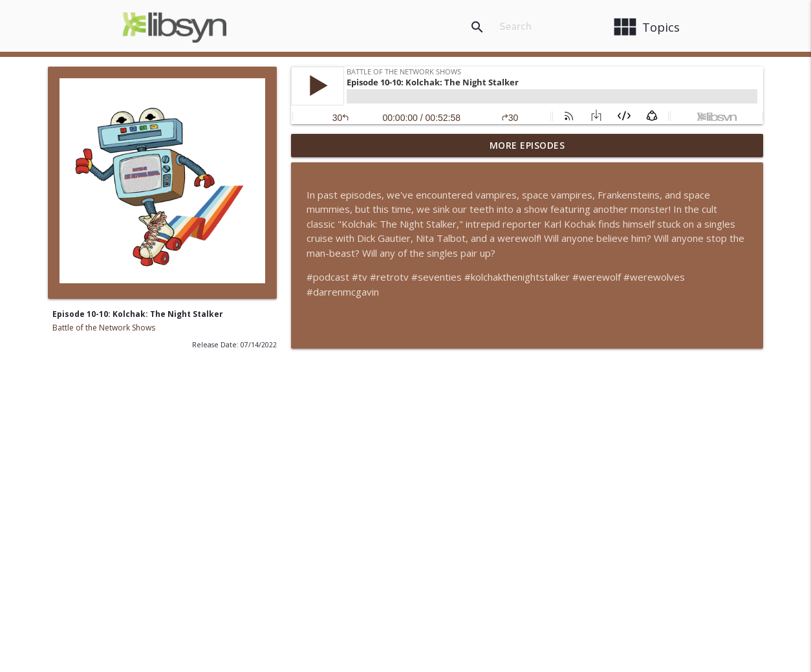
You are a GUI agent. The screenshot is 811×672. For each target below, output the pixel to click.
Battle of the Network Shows (104, 328)
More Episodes (527, 145)
